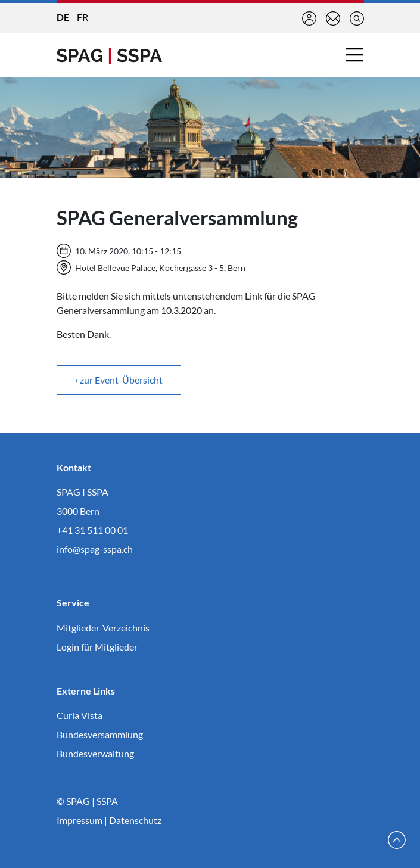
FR (83, 17)
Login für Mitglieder (97, 647)
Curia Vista (80, 715)
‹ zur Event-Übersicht (119, 380)
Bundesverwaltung (95, 753)
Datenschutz (135, 820)
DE (63, 17)
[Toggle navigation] (354, 55)
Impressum (80, 820)
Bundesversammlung (100, 734)
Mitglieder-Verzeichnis (103, 628)
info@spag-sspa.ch (95, 549)
